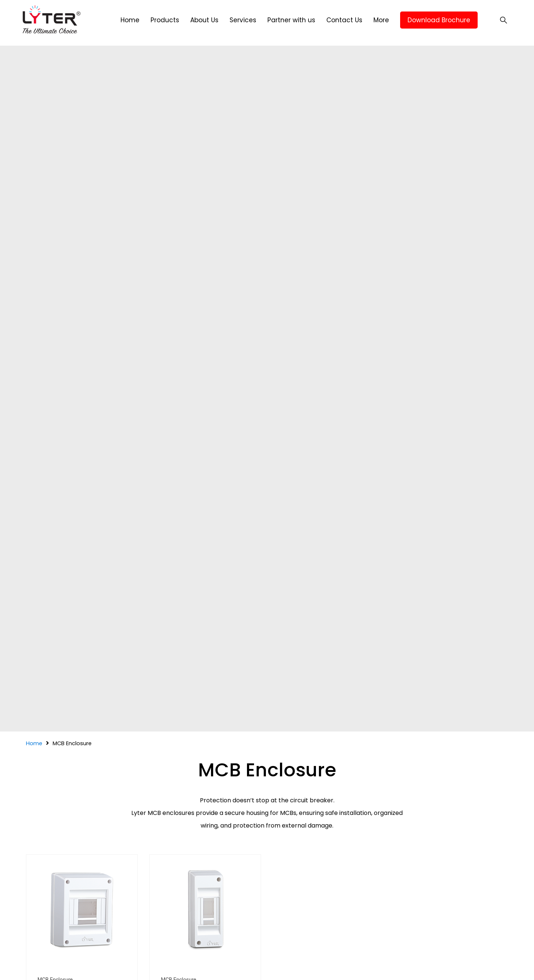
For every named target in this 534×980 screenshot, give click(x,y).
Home (34, 743)
